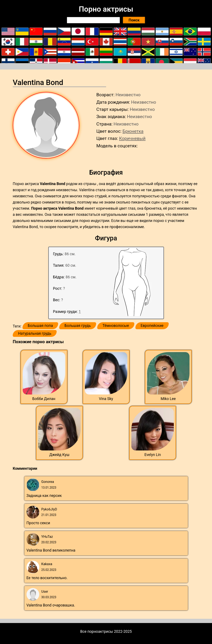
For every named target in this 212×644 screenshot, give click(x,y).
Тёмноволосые (116, 326)
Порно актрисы (106, 9)
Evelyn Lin (153, 455)
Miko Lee (168, 399)
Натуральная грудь (35, 333)
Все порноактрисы (97, 631)
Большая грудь (78, 326)
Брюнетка (133, 131)
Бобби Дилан (44, 399)
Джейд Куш (59, 455)
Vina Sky (106, 399)
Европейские (152, 326)
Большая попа (40, 326)
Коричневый (132, 138)
